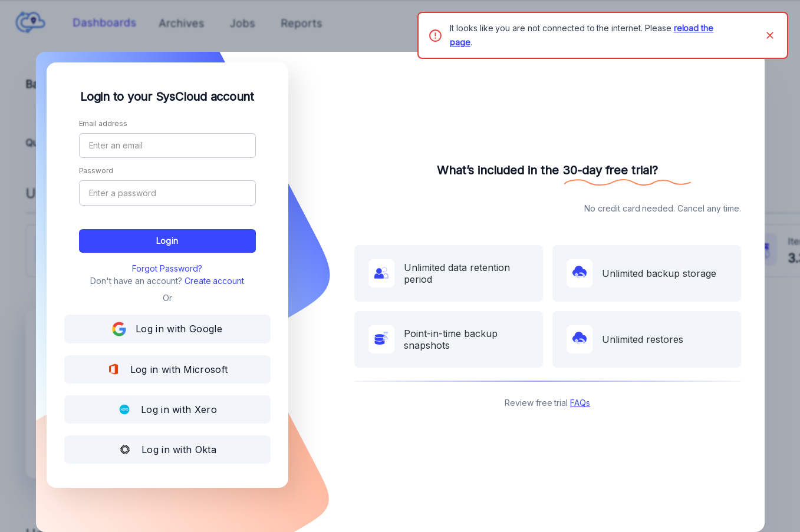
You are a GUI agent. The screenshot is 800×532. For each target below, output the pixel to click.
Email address (103, 124)
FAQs (580, 403)
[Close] (770, 35)
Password (96, 171)
